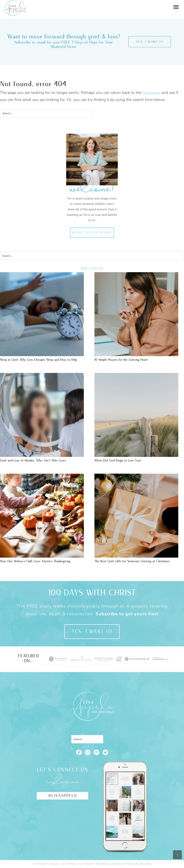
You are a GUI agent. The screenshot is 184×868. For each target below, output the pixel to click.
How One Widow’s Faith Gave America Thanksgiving (35, 561)
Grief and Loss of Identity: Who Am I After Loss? (33, 461)
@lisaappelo (63, 796)
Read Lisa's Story (92, 233)
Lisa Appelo (15, 4)
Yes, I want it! (150, 42)
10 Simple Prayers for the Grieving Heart (121, 360)
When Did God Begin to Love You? (118, 461)
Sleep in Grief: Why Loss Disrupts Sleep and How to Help (38, 360)
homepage (151, 93)
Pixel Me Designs (139, 864)
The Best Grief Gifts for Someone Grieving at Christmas (132, 561)
